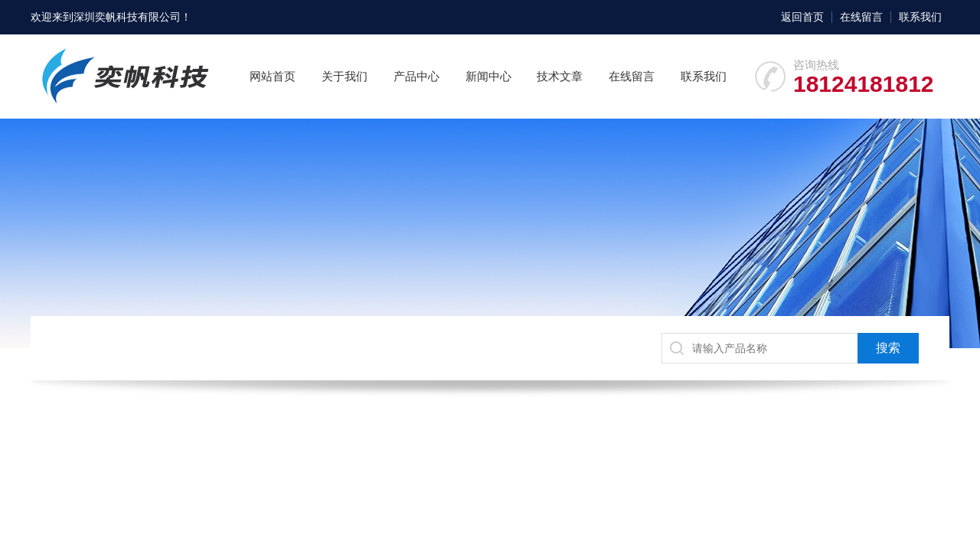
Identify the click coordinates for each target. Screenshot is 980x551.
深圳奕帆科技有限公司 (127, 17)
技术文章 (560, 76)
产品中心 (416, 76)
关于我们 (345, 76)
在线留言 (861, 17)
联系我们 (920, 17)
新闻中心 (488, 76)
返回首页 (802, 17)
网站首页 (273, 76)
